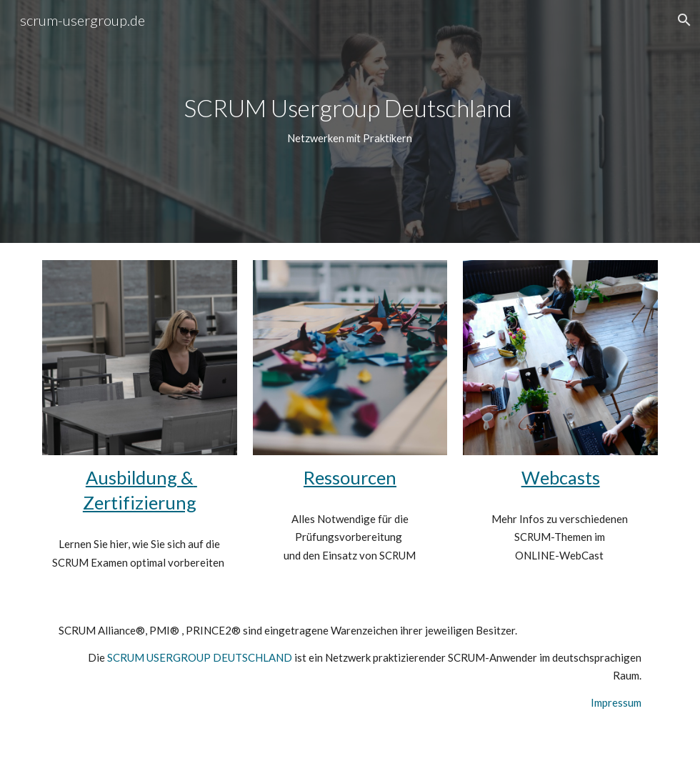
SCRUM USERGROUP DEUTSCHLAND (200, 657)
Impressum (616, 702)
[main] (350, 121)
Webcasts (561, 477)
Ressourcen (350, 477)
